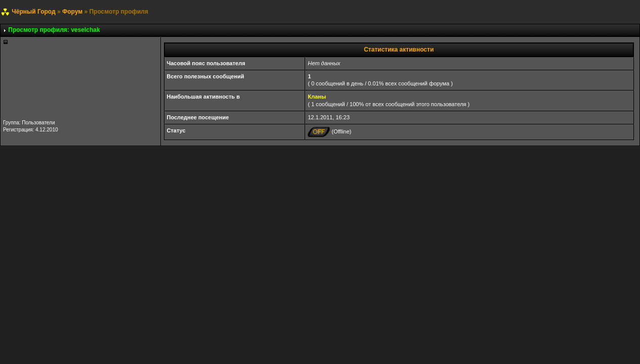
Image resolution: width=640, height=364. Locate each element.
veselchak (85, 30)
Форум (72, 12)
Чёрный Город (33, 12)
